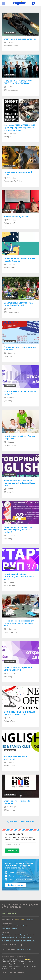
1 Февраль (9, 398)
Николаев (14, 962)
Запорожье (5, 962)
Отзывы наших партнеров (23, 938)
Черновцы (17, 966)
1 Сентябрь (9, 673)
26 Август (9, 718)
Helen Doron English (12, 312)
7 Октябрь (9, 42)
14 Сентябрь (10, 220)
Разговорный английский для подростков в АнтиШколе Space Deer (19, 483)
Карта (14, 926)
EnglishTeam (10, 721)
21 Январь (9, 442)
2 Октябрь (9, 87)
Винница (31, 962)
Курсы (10, 926)
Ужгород (12, 968)
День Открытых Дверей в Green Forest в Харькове (20, 260)
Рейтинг (20, 926)
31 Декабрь (10, 536)
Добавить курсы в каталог (10, 935)
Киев (3, 960)
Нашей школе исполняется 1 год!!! (18, 173)
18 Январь (9, 762)
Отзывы (26, 926)
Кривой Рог (23, 962)
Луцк (11, 964)
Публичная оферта (8, 938)
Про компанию (32, 935)
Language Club (11, 632)
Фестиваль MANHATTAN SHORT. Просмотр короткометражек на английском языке (20, 128)
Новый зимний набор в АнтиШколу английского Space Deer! (19, 577)
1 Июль (8, 309)
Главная (4, 926)
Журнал (14, 929)
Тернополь (17, 964)
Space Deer (10, 492)
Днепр (14, 960)
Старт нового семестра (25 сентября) (17, 802)
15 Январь (9, 489)
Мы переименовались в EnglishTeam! (16, 758)
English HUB (9, 137)
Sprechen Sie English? (13, 181)
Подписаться (12, 851)
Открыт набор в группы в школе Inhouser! (20, 349)
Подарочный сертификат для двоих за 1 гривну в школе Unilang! (18, 530)
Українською (29, 920)
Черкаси (33, 966)
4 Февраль (9, 353)
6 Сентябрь (10, 264)
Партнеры (23, 935)
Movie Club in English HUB (17, 217)
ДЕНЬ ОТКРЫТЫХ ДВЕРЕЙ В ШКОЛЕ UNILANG (18, 669)
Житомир (5, 964)
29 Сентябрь (10, 133)
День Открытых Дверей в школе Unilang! (20, 393)
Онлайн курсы (6, 929)
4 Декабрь (9, 582)
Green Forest (10, 268)
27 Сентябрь (10, 629)
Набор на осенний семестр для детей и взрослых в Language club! (19, 623)
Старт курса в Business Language (20, 39)
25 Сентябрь (10, 807)
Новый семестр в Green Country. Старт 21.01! (20, 437)
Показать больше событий (20, 822)
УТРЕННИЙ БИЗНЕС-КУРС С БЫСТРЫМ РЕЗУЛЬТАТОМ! (18, 82)
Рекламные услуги (29, 940)
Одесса (21, 960)
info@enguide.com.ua (24, 949)
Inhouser (8, 356)
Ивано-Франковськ (29, 964)
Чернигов (25, 966)
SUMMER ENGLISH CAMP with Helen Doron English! (18, 304)
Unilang (8, 401)
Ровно (10, 966)
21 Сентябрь (10, 178)
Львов (9, 960)
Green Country (11, 445)
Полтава (4, 968)
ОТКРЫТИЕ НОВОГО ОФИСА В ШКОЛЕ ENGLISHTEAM (19, 713)
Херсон (4, 966)
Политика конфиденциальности (12, 940)
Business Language (12, 46)
